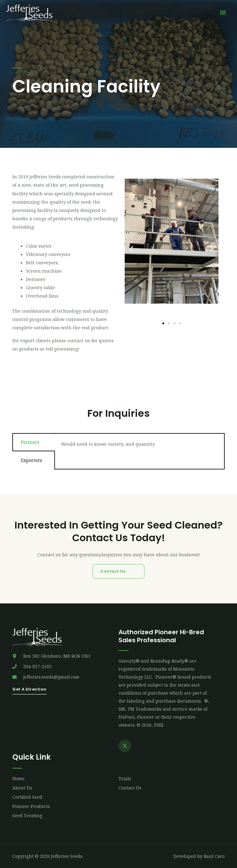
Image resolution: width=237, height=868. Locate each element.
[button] (132, 249)
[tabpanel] (139, 446)
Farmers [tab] (30, 442)
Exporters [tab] (31, 460)
